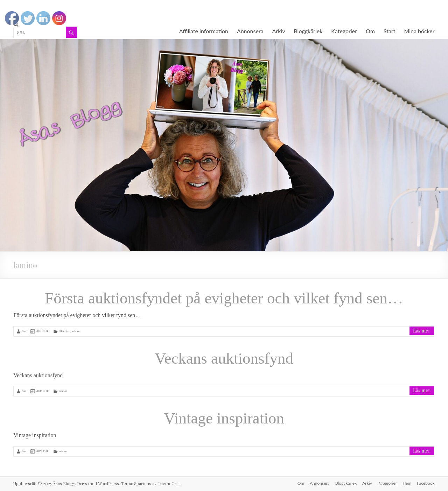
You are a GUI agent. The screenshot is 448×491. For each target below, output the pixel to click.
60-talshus (65, 331)
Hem (407, 483)
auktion (76, 331)
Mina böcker (419, 31)
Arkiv (279, 31)
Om (370, 31)
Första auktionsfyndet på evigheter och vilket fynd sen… (224, 298)
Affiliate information (204, 31)
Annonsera (250, 31)
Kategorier (344, 31)
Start (390, 31)
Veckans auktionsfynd (224, 358)
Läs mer (422, 331)
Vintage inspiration (224, 418)
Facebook (426, 483)
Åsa (24, 331)
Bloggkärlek (308, 31)
